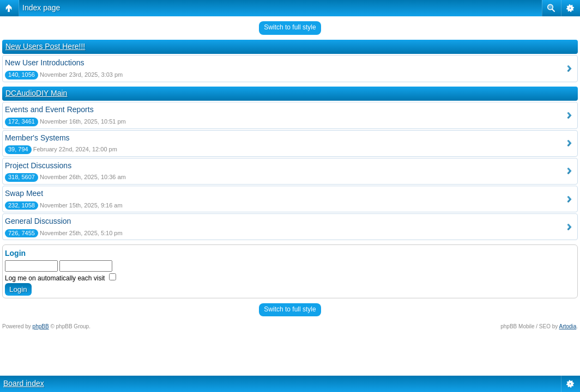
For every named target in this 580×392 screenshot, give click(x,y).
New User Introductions (45, 63)
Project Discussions (38, 166)
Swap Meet (24, 193)
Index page (41, 8)
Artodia (568, 326)
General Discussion (38, 221)
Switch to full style (290, 27)
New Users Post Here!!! (45, 46)
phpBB (41, 326)
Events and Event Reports (49, 109)
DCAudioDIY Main (36, 93)
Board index (24, 383)
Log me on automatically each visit (61, 278)
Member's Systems (37, 138)
